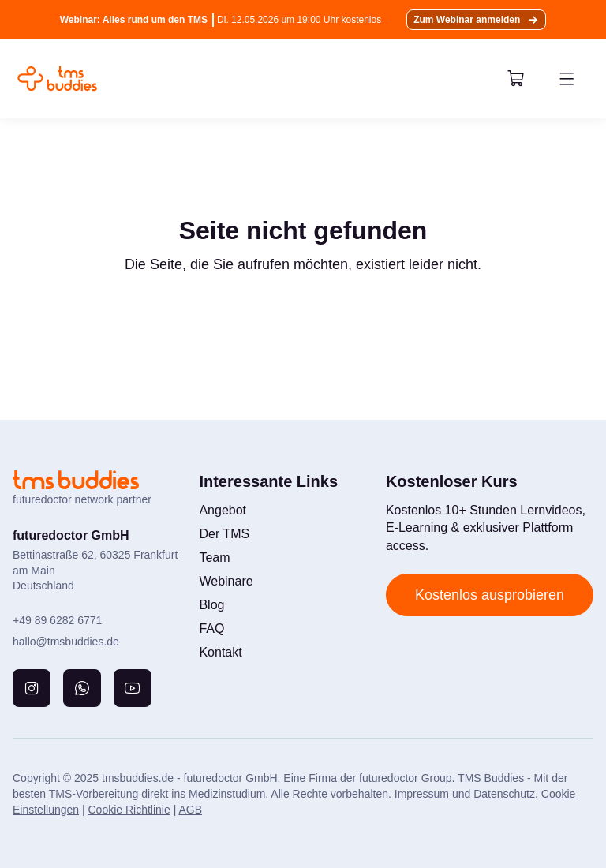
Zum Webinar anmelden (467, 20)
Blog (211, 605)
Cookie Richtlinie (129, 810)
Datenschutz (504, 794)
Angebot (223, 510)
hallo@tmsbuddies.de (66, 642)
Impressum (422, 794)
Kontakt (220, 652)
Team (214, 557)
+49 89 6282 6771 (57, 620)
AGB (190, 810)
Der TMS (224, 534)
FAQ (211, 629)
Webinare (226, 581)
